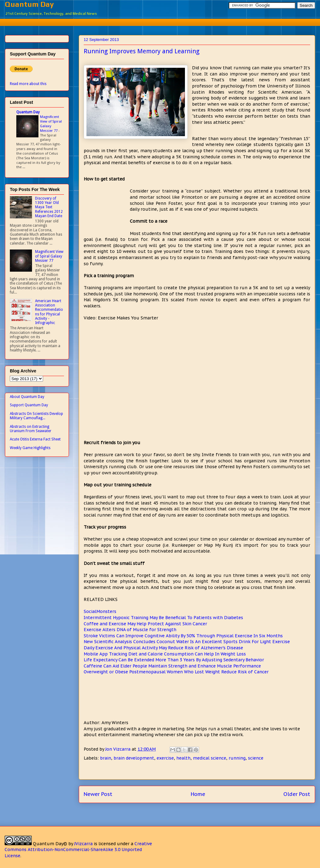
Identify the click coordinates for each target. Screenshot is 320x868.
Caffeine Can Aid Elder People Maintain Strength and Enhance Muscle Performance (172, 666)
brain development (134, 758)
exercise (165, 758)
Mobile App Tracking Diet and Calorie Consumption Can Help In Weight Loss (165, 654)
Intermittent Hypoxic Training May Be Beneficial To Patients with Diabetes (163, 618)
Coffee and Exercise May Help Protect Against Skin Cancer (145, 624)
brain (106, 758)
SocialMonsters (100, 611)
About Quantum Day (27, 397)
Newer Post (98, 794)
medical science (210, 758)
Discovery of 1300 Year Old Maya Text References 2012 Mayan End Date (49, 207)
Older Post (297, 794)
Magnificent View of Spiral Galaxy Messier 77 (51, 124)
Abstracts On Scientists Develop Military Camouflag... (36, 416)
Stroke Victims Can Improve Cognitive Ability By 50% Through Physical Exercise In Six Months (183, 636)
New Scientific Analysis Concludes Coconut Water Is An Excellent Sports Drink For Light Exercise (187, 642)
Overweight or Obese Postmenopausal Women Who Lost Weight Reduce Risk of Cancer (176, 672)
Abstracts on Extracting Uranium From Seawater (31, 429)
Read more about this (28, 84)
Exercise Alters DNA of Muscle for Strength (130, 630)
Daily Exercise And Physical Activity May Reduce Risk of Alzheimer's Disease (163, 648)
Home (198, 794)
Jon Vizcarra (118, 749)
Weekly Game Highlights (30, 448)
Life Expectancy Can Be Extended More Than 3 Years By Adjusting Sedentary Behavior (174, 660)
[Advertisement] (107, 211)
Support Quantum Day (29, 405)
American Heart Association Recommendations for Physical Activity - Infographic (49, 312)
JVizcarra (83, 844)
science (256, 758)
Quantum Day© (50, 844)
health (183, 758)
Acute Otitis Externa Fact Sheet (35, 439)
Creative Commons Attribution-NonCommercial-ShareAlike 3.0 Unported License (78, 850)
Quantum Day (29, 4)
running (237, 758)
